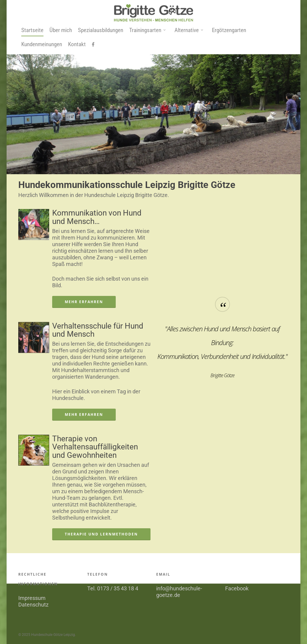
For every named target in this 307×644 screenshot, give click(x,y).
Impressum (32, 598)
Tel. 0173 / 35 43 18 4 (113, 588)
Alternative (189, 30)
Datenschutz (33, 605)
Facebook (237, 588)
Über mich (61, 30)
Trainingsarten (148, 30)
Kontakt (77, 44)
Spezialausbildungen (101, 30)
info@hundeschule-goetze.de (179, 592)
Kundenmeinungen (42, 44)
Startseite (32, 30)
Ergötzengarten (229, 30)
